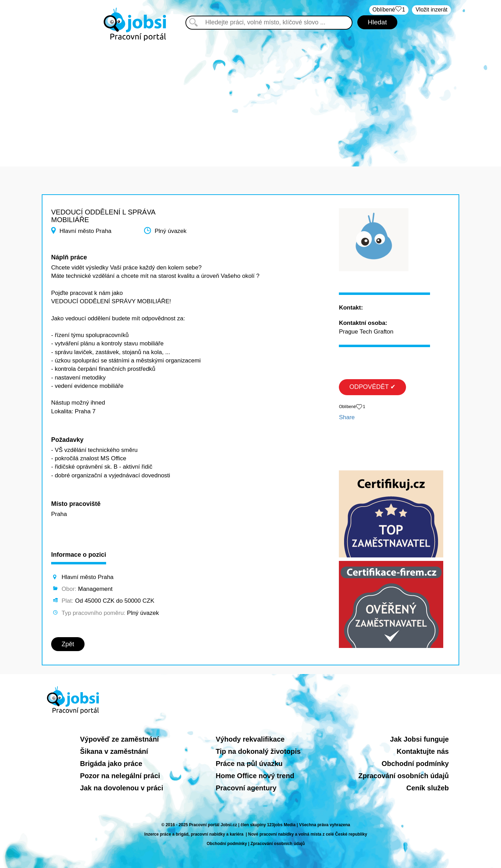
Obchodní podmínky (415, 764)
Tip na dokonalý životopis (258, 751)
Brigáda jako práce (111, 764)
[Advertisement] (250, 100)
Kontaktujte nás (423, 751)
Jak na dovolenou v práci (122, 788)
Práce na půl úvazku (249, 764)
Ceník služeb (428, 788)
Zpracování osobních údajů (404, 776)
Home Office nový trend (255, 776)
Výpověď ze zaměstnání (120, 739)
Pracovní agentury (246, 788)
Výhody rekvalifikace (250, 739)
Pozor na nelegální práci (120, 776)
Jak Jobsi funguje (419, 739)
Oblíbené (389, 10)
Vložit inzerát (431, 10)
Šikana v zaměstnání (114, 751)
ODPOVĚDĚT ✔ (372, 387)
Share (347, 417)
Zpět (68, 644)
